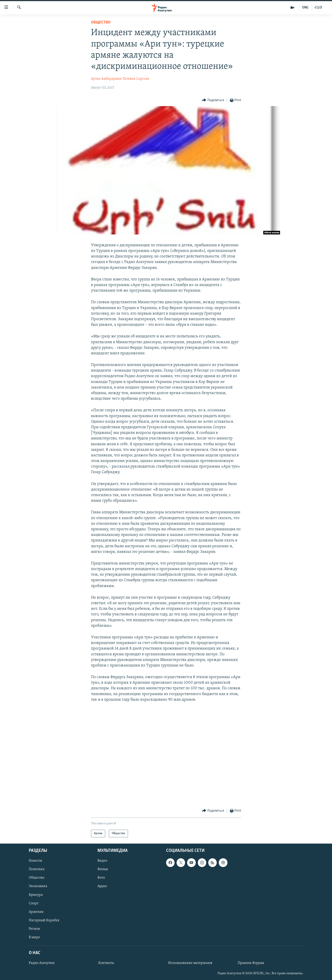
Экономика (38, 886)
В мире (34, 937)
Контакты (106, 963)
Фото (101, 878)
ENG (305, 8)
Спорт (34, 903)
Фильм (103, 869)
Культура (36, 895)
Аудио (102, 886)
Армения (36, 912)
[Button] (213, 100)
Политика (37, 869)
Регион (34, 929)
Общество (101, 22)
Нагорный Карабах (44, 920)
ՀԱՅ (318, 8)
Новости (35, 861)
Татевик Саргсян (136, 79)
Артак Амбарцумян (106, 79)
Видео (102, 861)
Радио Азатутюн (42, 963)
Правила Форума (251, 963)
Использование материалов (190, 963)
